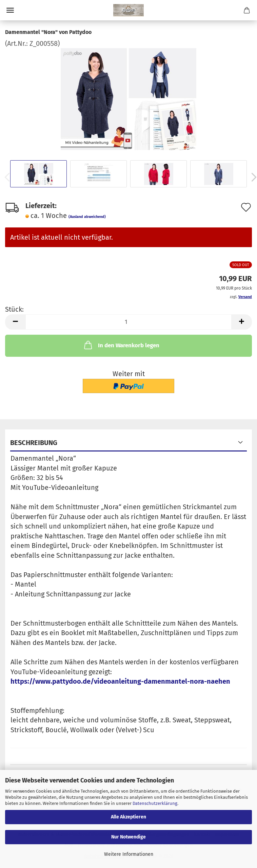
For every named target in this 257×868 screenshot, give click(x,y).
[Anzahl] (128, 322)
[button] (15, 322)
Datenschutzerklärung (155, 803)
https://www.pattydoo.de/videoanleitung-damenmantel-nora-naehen (120, 681)
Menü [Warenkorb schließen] (10, 10)
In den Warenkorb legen (121, 345)
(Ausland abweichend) (87, 217)
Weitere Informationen (129, 854)
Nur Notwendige (128, 837)
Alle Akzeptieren (128, 817)
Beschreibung (34, 443)
